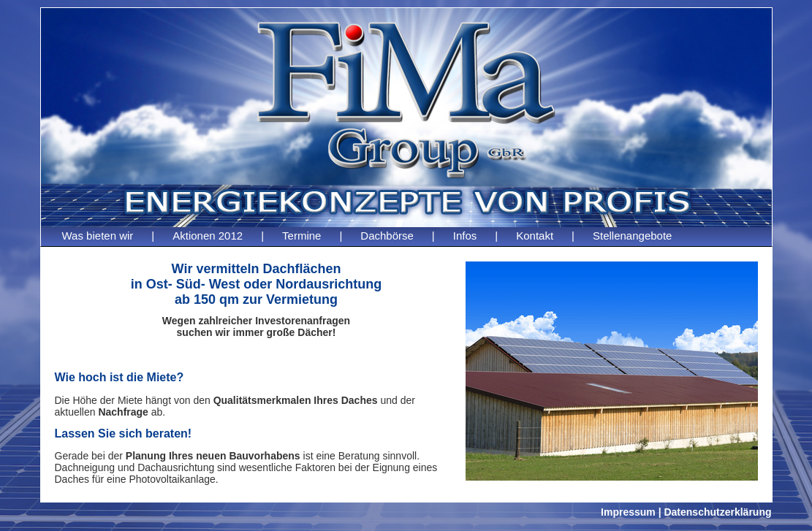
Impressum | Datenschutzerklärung (686, 512)
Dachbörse (387, 236)
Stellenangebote (632, 236)
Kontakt (535, 236)
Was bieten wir (98, 236)
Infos (465, 236)
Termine (301, 236)
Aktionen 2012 (208, 236)
